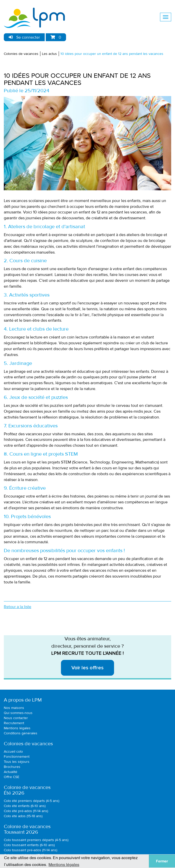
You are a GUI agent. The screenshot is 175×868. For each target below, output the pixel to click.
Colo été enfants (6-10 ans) (25, 806)
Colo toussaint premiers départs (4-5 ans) (36, 840)
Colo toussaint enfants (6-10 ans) (29, 845)
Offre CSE (12, 777)
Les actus (49, 54)
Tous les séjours (17, 762)
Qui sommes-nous (18, 713)
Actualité (11, 772)
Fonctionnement (17, 757)
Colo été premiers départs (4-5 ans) (31, 801)
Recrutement (14, 723)
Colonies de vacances (21, 54)
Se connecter (24, 37)
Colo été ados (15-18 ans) (23, 816)
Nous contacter (16, 718)
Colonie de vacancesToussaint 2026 (27, 829)
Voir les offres (87, 668)
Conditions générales (21, 733)
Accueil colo (13, 751)
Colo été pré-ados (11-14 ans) (26, 811)
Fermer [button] (162, 861)
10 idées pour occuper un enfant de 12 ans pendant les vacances (112, 54)
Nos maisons (14, 708)
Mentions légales (17, 728)
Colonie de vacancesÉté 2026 (27, 790)
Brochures (12, 767)
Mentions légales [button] (64, 864)
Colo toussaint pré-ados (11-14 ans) (30, 850)
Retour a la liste (18, 607)
